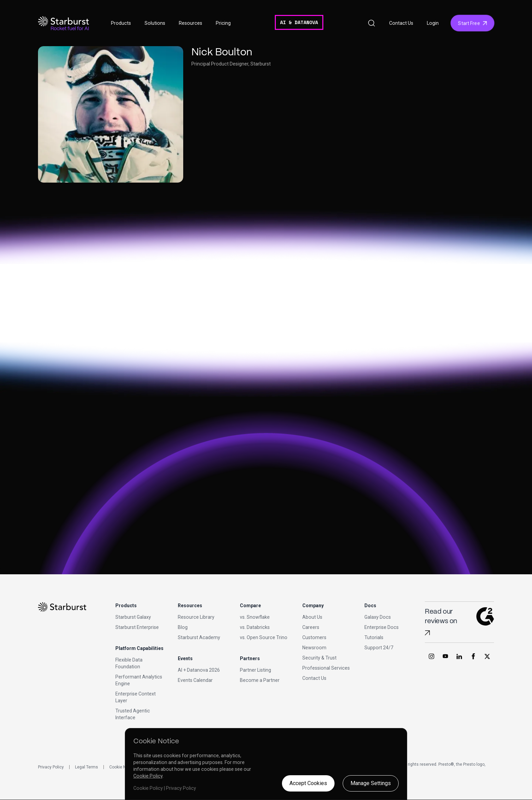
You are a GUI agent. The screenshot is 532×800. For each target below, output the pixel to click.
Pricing (223, 23)
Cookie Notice (122, 767)
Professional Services (326, 668)
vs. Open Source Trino (264, 637)
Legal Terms (87, 767)
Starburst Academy (199, 637)
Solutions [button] (155, 23)
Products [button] (121, 23)
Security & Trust (319, 658)
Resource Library (196, 617)
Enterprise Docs (382, 627)
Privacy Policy (51, 767)
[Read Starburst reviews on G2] (427, 633)
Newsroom (314, 648)
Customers (314, 637)
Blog (183, 627)
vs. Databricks (255, 627)
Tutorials (374, 637)
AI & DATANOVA (299, 22)
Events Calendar (195, 680)
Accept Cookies (308, 783)
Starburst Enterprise (137, 627)
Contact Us (401, 23)
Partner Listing (255, 670)
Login (433, 23)
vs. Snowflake (255, 617)
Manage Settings (371, 783)
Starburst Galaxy (133, 617)
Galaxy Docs (378, 617)
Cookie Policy (148, 776)
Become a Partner (260, 680)
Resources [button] (191, 23)
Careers (311, 627)
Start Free (472, 23)
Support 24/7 (379, 648)
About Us (312, 617)
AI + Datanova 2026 (199, 670)
